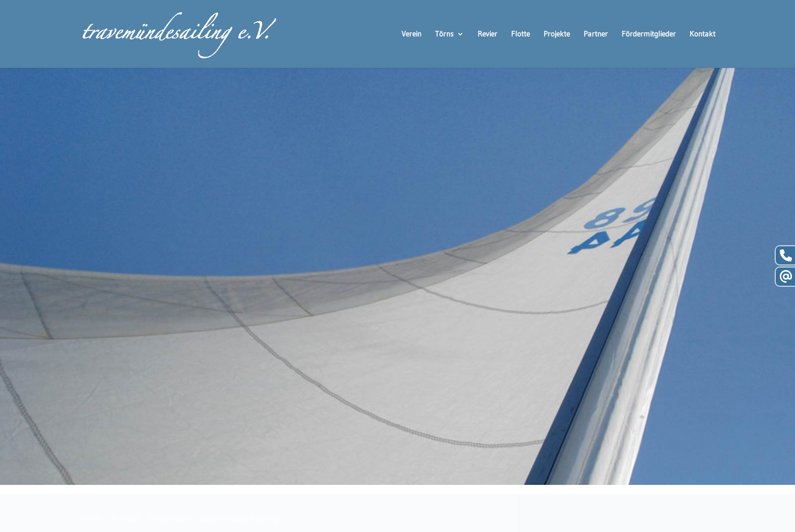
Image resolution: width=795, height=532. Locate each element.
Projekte (557, 34)
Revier (487, 34)
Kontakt (702, 34)
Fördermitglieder (649, 34)
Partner (596, 34)
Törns (444, 34)
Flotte (520, 34)
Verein (411, 34)
